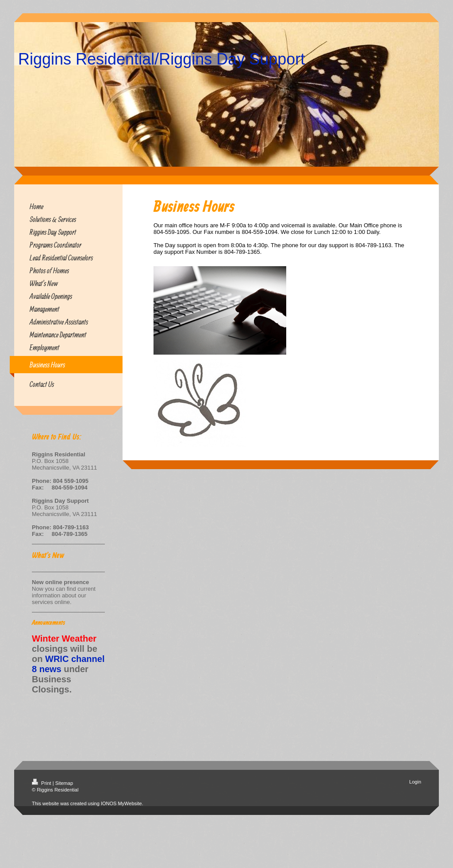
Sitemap (64, 783)
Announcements (48, 623)
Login (415, 782)
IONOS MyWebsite (121, 803)
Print (42, 783)
